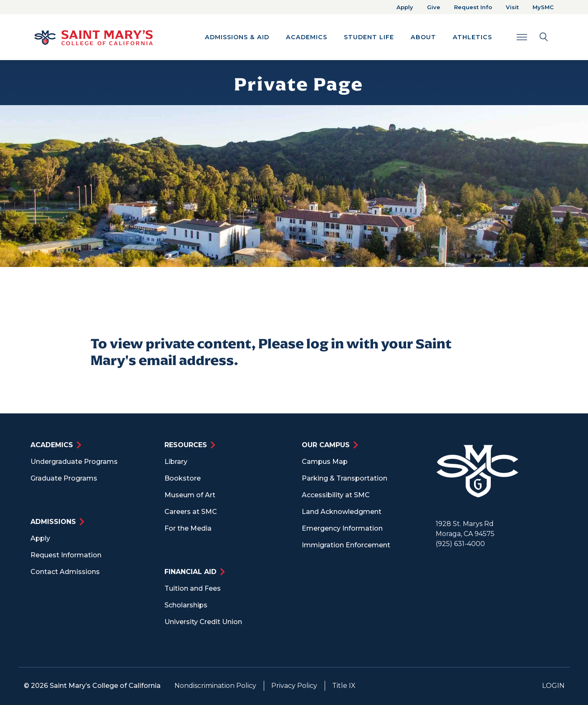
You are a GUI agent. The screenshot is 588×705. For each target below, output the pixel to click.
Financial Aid (191, 572)
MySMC (543, 7)
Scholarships (186, 605)
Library (176, 462)
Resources (186, 445)
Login (553, 686)
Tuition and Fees (193, 588)
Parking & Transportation (344, 478)
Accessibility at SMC (336, 495)
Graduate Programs (64, 478)
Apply (405, 7)
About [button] (423, 37)
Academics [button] (307, 37)
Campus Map (325, 462)
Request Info (473, 7)
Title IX (344, 686)
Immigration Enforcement (346, 545)
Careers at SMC (191, 512)
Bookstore (183, 478)
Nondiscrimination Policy (215, 686)
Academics (52, 445)
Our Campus (326, 445)
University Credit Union (203, 622)
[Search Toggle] (532, 37)
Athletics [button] (472, 37)
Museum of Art (190, 495)
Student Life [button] (369, 37)
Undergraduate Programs (74, 462)
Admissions (53, 522)
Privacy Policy (294, 686)
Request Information (66, 555)
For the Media (188, 528)
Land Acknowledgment (342, 512)
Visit (512, 7)
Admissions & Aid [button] (237, 37)
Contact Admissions (65, 572)
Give (434, 7)
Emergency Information (342, 528)
